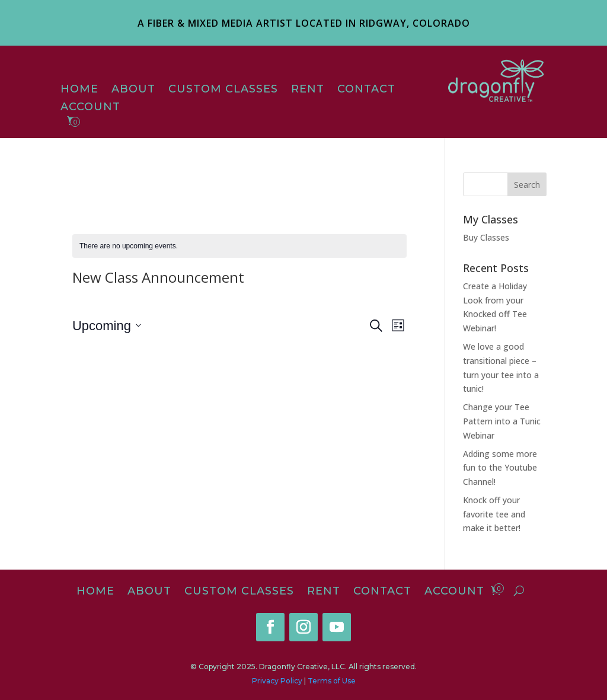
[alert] (239, 246)
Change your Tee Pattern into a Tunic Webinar (502, 421)
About (133, 90)
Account (90, 108)
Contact (366, 90)
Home (79, 90)
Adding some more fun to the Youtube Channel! (500, 468)
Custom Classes (223, 90)
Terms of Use (332, 681)
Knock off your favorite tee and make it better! (494, 514)
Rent (308, 90)
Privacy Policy (277, 681)
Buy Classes (486, 237)
